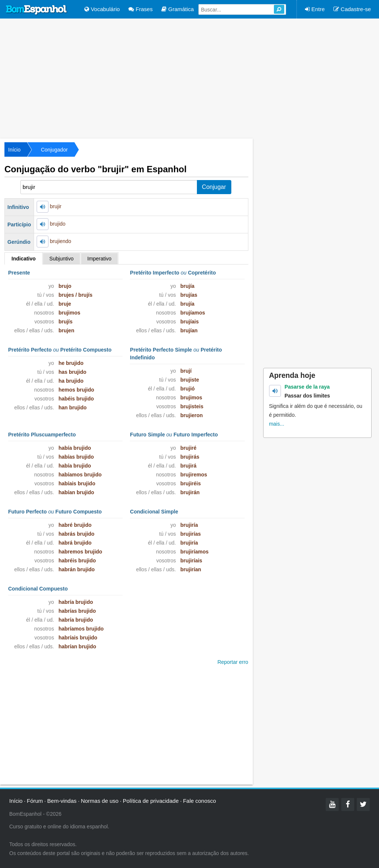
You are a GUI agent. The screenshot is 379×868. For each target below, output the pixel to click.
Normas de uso (100, 801)
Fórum (35, 801)
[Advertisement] (189, 78)
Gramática (177, 9)
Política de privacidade (151, 801)
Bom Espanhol (37, 10)
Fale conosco (199, 801)
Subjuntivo (61, 259)
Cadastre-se (352, 9)
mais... (277, 424)
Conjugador (54, 150)
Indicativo (24, 259)
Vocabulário (102, 9)
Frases (140, 9)
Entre (315, 9)
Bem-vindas (62, 801)
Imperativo (99, 259)
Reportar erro (233, 662)
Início (14, 150)
